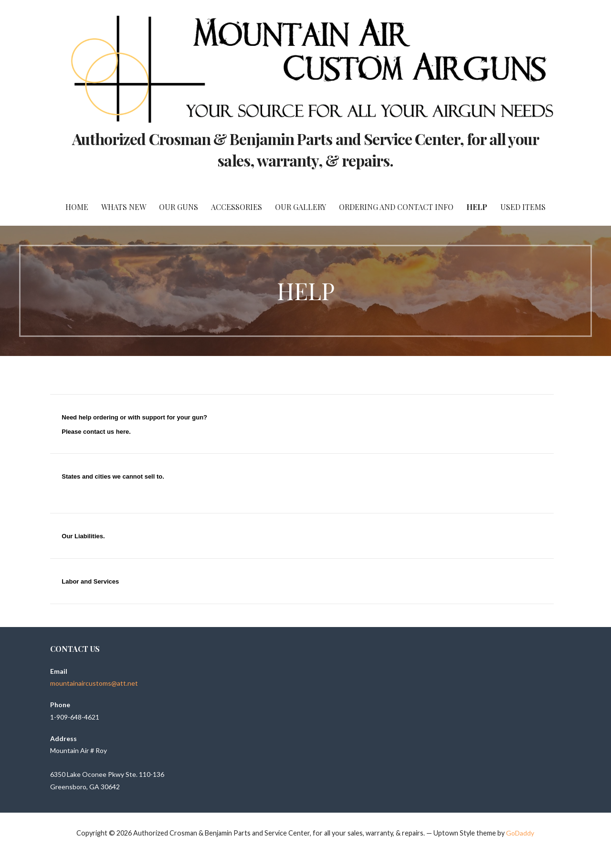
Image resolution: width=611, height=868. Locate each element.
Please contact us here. (96, 432)
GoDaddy (520, 833)
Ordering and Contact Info (396, 207)
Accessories (237, 207)
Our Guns (179, 207)
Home (77, 207)
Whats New (124, 207)
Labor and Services (90, 581)
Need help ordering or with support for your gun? (134, 417)
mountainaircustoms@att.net (94, 683)
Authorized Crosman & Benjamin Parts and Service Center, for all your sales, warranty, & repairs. (305, 149)
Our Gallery (300, 207)
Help (477, 207)
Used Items (523, 207)
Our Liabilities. (83, 536)
